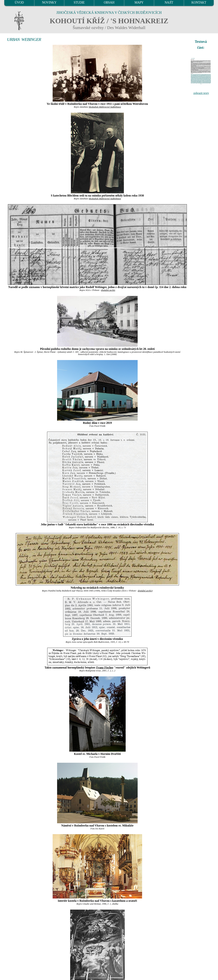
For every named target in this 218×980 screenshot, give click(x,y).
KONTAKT (199, 3)
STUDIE (79, 3)
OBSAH (109, 3)
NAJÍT (169, 3)
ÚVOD (19, 3)
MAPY (139, 3)
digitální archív (108, 290)
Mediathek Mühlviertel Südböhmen (105, 107)
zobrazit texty (201, 93)
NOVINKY (49, 3)
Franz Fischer (105, 668)
